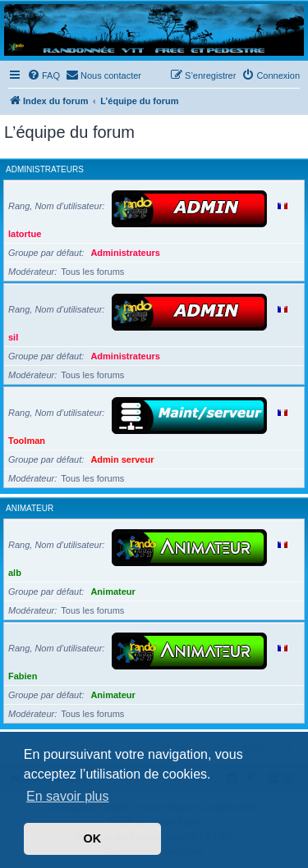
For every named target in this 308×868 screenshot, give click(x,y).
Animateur (30, 508)
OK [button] (93, 838)
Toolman (27, 441)
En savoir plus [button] (68, 796)
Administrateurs (45, 169)
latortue (25, 234)
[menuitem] (44, 75)
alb (15, 573)
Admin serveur (122, 459)
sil (13, 337)
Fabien (23, 676)
